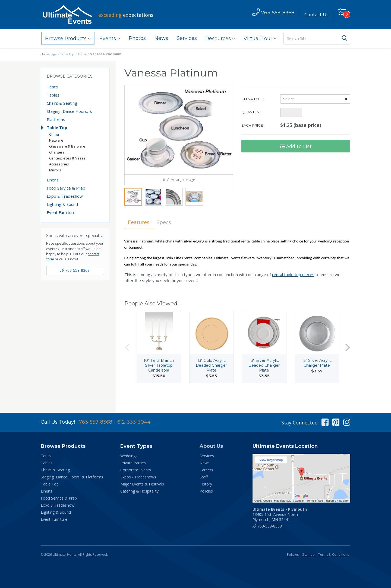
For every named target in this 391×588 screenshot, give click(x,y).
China (86, 54)
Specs (171, 234)
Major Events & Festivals (142, 484)
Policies (206, 491)
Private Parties (133, 463)
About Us (211, 446)
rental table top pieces (293, 286)
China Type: (252, 99)
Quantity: (251, 112)
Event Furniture (61, 212)
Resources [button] (220, 39)
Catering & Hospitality (139, 491)
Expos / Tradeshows (138, 477)
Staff (204, 477)
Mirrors (55, 170)
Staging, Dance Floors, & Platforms (70, 115)
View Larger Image (179, 191)
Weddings (129, 456)
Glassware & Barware (67, 146)
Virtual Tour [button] (260, 39)
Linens (53, 180)
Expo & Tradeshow (65, 196)
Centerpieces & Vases (67, 158)
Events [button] (110, 39)
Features (141, 234)
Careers (206, 470)
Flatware (56, 140)
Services (187, 38)
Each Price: (253, 125)
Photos (137, 38)
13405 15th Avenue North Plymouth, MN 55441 (280, 514)
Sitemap (308, 555)
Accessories (59, 164)
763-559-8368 (75, 270)
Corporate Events (136, 470)
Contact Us (314, 15)
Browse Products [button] (68, 39)
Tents (52, 87)
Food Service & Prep (66, 188)
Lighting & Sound (62, 204)
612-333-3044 (134, 422)
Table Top (70, 54)
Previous (127, 359)
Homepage (49, 54)
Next (348, 359)
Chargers (57, 152)
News (161, 38)
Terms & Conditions (334, 555)
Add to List (296, 146)
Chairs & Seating (62, 103)
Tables (53, 95)
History (206, 484)
